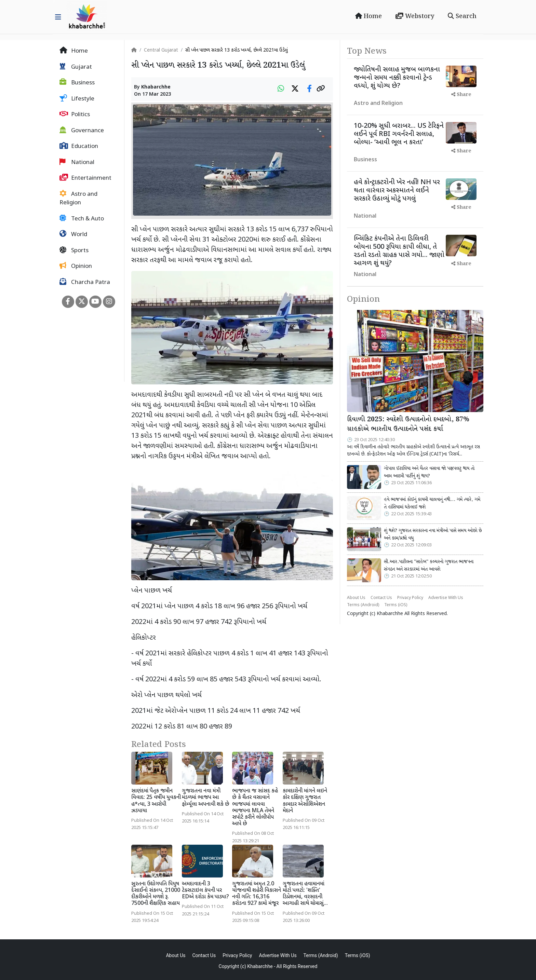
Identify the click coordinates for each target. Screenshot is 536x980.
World (73, 234)
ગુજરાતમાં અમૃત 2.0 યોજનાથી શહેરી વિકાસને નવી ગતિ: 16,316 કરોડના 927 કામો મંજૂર (257, 894)
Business (77, 83)
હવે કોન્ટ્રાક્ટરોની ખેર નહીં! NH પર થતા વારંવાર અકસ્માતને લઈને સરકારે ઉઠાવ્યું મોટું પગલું (397, 191)
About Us (356, 598)
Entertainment (85, 178)
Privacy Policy (410, 598)
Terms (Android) (363, 605)
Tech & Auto (82, 219)
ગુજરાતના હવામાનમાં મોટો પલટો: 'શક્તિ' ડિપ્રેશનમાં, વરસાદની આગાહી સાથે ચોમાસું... (305, 894)
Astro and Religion (78, 199)
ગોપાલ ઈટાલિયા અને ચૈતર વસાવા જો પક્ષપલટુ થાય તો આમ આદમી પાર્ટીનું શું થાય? (429, 472)
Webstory (415, 16)
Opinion (76, 266)
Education (79, 146)
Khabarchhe (156, 87)
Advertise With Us (446, 598)
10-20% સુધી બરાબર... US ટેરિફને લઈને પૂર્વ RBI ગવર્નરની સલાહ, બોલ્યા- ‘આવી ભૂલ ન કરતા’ (399, 134)
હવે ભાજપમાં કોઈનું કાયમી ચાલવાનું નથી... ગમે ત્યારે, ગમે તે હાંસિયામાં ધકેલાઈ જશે (432, 503)
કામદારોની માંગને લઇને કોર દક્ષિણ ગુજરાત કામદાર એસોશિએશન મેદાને (305, 801)
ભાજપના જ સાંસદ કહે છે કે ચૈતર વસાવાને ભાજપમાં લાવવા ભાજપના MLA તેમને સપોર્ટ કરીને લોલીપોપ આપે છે (255, 808)
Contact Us (381, 598)
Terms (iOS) (396, 605)
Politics (75, 114)
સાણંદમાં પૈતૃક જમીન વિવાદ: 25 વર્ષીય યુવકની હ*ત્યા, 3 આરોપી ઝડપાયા (156, 801)
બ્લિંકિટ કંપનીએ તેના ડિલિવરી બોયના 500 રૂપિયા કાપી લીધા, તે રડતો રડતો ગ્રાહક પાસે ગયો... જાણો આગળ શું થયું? (399, 251)
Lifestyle (77, 99)
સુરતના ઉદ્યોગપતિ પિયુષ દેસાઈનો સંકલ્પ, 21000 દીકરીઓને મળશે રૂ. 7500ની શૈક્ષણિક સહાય (156, 894)
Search (462, 16)
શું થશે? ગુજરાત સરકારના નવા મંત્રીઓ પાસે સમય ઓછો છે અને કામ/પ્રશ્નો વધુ (433, 534)
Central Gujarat (161, 50)
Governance (82, 131)
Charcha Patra (85, 282)
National (77, 162)
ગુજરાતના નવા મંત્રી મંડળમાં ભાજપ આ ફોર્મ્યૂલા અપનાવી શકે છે (206, 798)
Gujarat (76, 67)
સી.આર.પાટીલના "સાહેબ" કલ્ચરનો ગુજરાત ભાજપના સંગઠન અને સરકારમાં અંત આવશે (429, 566)
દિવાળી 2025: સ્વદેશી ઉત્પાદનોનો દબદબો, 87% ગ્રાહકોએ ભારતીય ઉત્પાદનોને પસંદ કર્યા (408, 425)
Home (368, 16)
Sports (74, 250)
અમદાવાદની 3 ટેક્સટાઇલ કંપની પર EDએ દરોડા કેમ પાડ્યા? (205, 891)
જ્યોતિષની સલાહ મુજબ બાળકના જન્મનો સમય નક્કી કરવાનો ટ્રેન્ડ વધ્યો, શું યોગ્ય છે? (397, 78)
